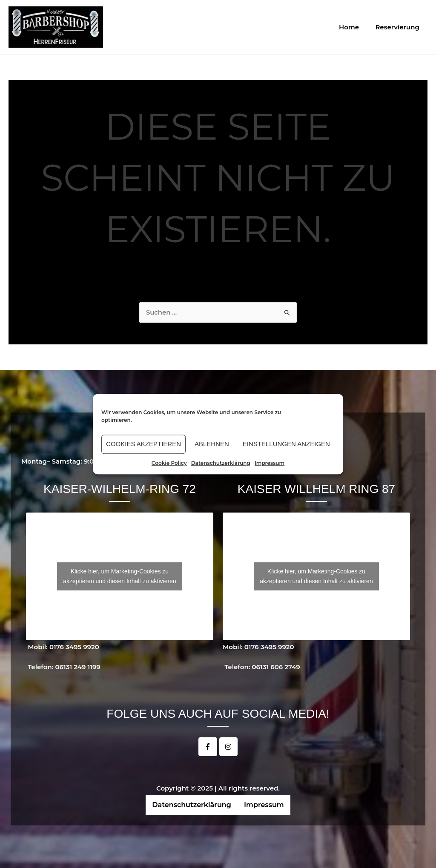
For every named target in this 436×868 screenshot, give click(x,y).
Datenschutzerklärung (221, 463)
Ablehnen (212, 444)
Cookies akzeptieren (143, 444)
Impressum (270, 463)
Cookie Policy (169, 463)
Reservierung (399, 27)
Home (354, 27)
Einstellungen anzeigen (286, 444)
